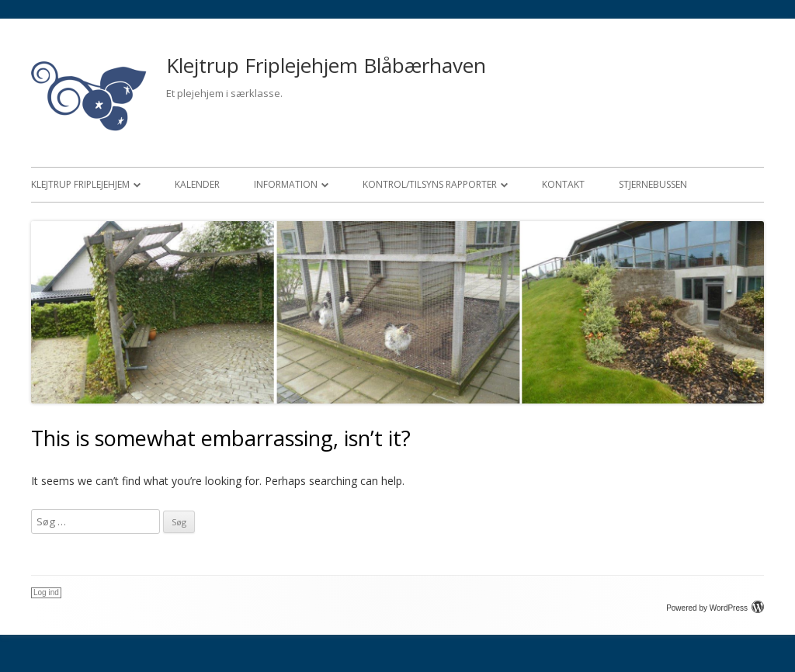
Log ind (46, 592)
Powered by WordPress (715, 608)
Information (286, 184)
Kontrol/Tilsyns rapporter (430, 184)
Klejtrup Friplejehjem (80, 184)
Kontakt (563, 184)
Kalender (197, 184)
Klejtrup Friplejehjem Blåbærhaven (326, 65)
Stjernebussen (653, 184)
